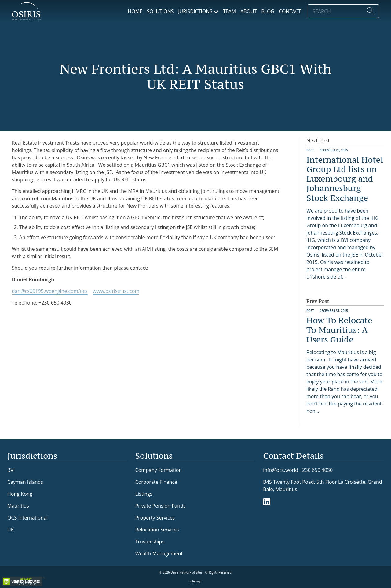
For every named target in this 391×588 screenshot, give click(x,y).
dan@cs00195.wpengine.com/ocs (50, 291)
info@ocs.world (281, 470)
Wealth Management (159, 553)
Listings (144, 494)
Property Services (155, 518)
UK (11, 530)
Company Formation (159, 470)
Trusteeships (150, 542)
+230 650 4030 (316, 470)
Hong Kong (20, 494)
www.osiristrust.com (116, 291)
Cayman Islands (25, 482)
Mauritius (18, 506)
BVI (11, 470)
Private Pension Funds (161, 506)
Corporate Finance (156, 482)
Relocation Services (157, 530)
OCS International (27, 518)
